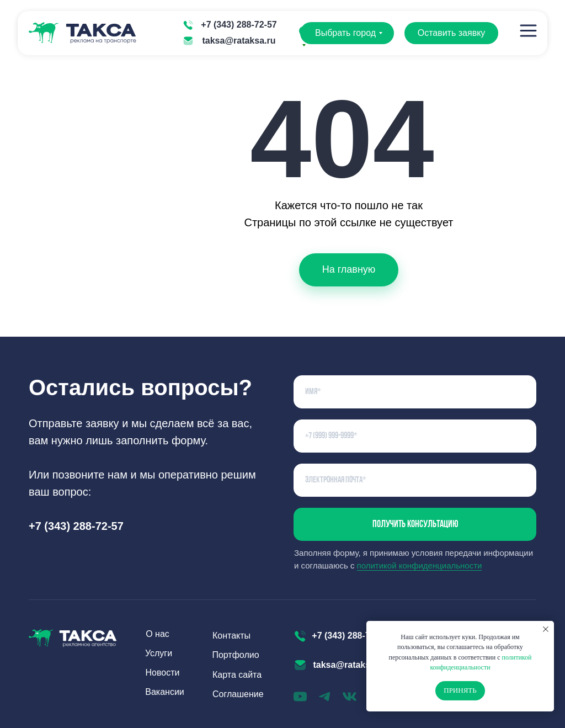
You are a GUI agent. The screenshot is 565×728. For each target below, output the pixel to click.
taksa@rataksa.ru (239, 41)
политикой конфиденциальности (420, 565)
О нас (158, 634)
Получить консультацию (415, 525)
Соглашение (238, 694)
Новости (163, 673)
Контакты (231, 636)
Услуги (159, 653)
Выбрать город (345, 33)
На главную (349, 269)
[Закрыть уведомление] (546, 629)
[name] (415, 392)
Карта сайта (237, 675)
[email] (415, 480)
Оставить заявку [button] (452, 33)
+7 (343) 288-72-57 (239, 25)
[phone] (415, 436)
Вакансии (165, 692)
